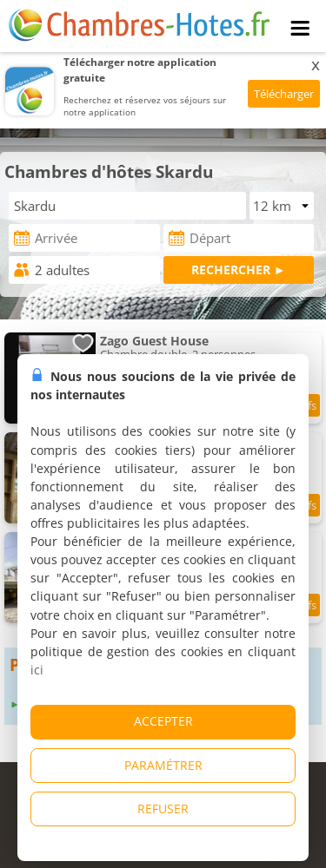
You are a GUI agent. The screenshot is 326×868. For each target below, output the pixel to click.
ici (37, 670)
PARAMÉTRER (163, 765)
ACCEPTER (163, 721)
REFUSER (163, 809)
